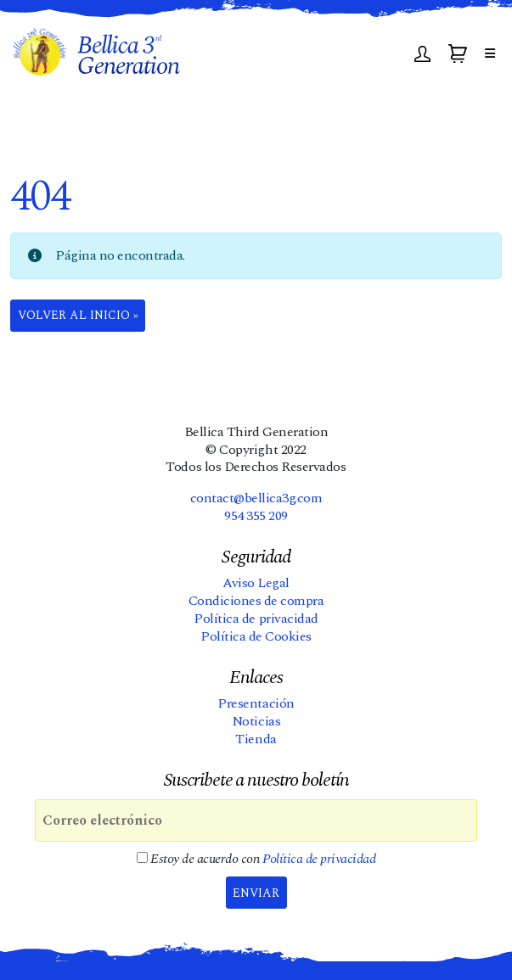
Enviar (256, 893)
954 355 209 (256, 516)
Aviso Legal (256, 583)
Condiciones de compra (256, 601)
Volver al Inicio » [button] (78, 315)
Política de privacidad (256, 619)
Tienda (256, 739)
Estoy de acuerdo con (256, 859)
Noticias (256, 721)
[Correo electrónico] (256, 820)
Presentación (256, 703)
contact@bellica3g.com (256, 498)
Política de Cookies (256, 636)
